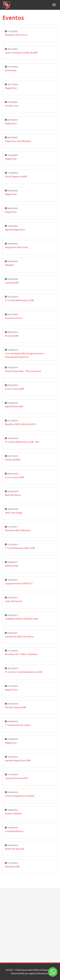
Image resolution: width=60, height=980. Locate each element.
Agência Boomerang (39, 973)
